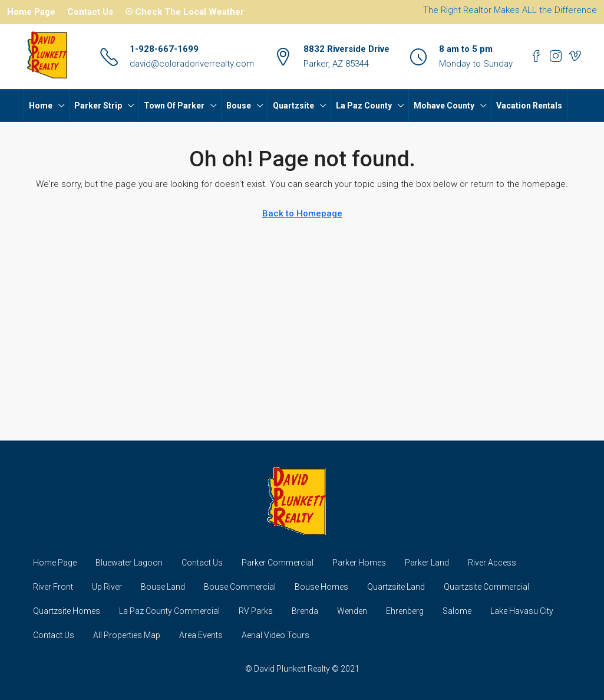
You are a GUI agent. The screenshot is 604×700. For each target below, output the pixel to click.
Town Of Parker (174, 106)
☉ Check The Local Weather (184, 12)
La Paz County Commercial (169, 611)
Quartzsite (293, 106)
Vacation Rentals (529, 106)
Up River (107, 587)
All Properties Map (127, 635)
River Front (53, 587)
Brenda (305, 611)
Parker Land (427, 563)
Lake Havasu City (522, 611)
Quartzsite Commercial (486, 587)
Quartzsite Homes (67, 611)
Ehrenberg (405, 611)
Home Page (31, 12)
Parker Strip (98, 106)
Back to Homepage (302, 213)
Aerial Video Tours (275, 635)
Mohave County (444, 106)
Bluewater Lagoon (129, 563)
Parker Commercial (278, 563)
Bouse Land (163, 587)
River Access (492, 563)
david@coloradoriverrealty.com (192, 64)
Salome (457, 611)
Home (41, 106)
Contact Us (90, 12)
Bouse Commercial (240, 587)
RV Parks (256, 611)
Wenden (352, 611)
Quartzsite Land (396, 587)
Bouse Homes (321, 587)
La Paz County (364, 106)
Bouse (239, 106)
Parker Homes (359, 563)
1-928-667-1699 (164, 49)
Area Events (201, 635)
